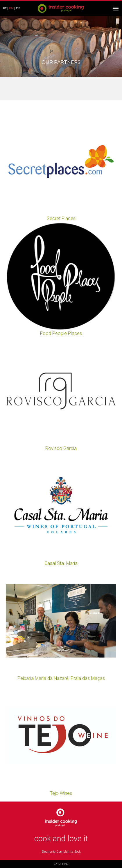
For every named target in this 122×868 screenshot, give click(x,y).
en (11, 8)
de (18, 8)
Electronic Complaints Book (61, 852)
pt (5, 8)
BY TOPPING (61, 864)
